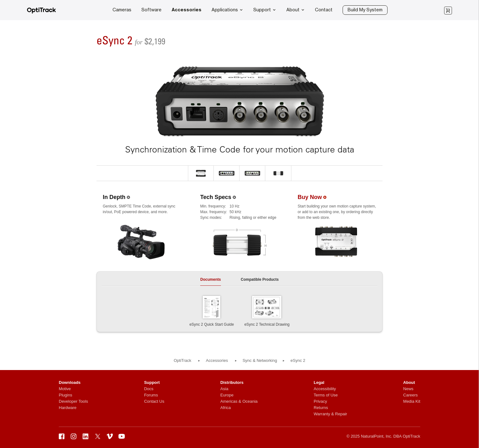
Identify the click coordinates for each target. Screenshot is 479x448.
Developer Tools (73, 401)
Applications (227, 10)
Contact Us (154, 401)
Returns (321, 408)
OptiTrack (183, 360)
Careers (410, 395)
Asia (224, 389)
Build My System (365, 10)
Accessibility (325, 389)
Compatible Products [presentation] (260, 279)
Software (151, 10)
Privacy (320, 401)
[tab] (210, 282)
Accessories (187, 10)
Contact (324, 10)
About (296, 10)
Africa (226, 408)
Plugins (66, 395)
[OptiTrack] (41, 13)
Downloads (70, 382)
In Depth (114, 197)
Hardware (68, 408)
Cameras (122, 10)
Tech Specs (216, 197)
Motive (65, 389)
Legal (319, 382)
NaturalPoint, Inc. (377, 436)
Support (265, 10)
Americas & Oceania (239, 401)
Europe (227, 395)
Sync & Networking (260, 360)
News (408, 389)
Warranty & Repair (330, 414)
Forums (151, 395)
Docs (149, 389)
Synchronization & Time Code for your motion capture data (240, 149)
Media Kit (412, 401)
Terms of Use (326, 395)
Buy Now (310, 197)
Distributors (232, 382)
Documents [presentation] (210, 279)
